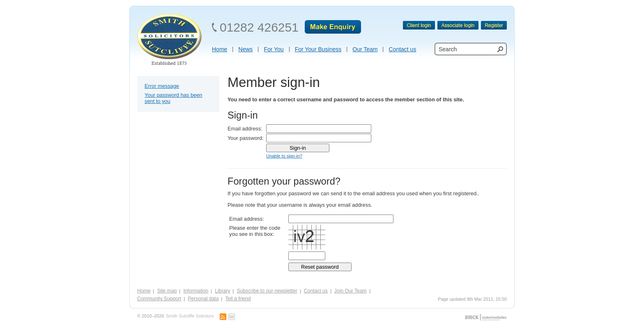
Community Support (159, 299)
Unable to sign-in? (284, 156)
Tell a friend (238, 299)
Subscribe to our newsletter (267, 291)
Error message (162, 86)
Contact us (316, 291)
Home (144, 291)
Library (222, 291)
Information (196, 291)
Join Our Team (351, 291)
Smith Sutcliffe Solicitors (190, 316)
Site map (167, 291)
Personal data (203, 299)
